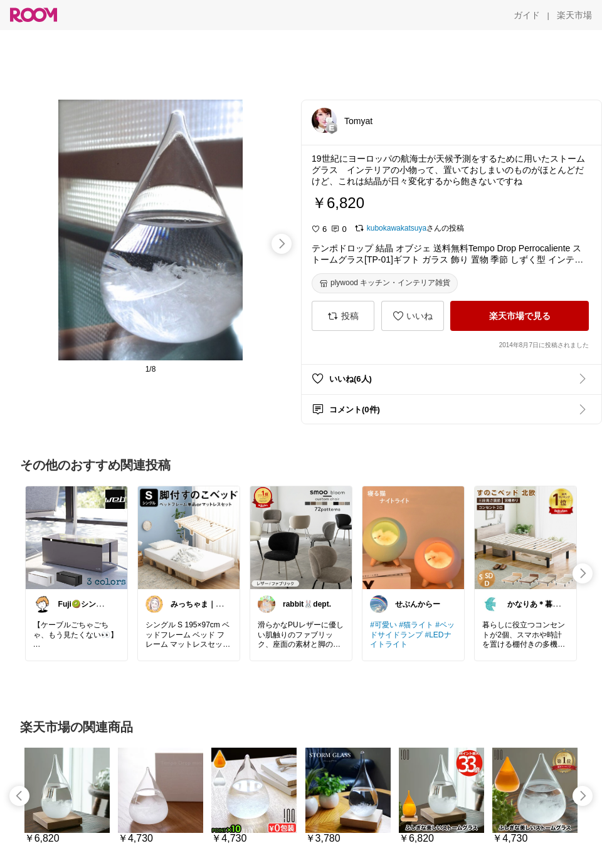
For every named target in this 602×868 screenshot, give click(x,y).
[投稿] (343, 316)
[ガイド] (527, 15)
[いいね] (413, 316)
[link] (77, 537)
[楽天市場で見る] (520, 316)
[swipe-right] (282, 244)
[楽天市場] (574, 15)
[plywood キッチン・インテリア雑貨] (385, 283)
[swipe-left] (19, 796)
